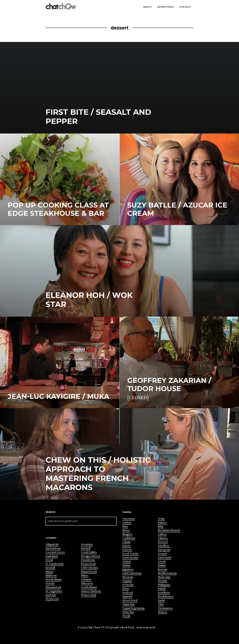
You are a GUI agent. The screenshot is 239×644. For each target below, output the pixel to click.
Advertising (166, 7)
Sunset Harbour (91, 591)
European (164, 550)
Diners (127, 546)
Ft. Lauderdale (55, 564)
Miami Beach (89, 572)
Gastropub (165, 558)
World (126, 616)
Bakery (162, 523)
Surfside (51, 595)
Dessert (163, 542)
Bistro (126, 530)
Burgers (127, 534)
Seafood (128, 593)
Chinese (163, 538)
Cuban (126, 542)
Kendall (50, 568)
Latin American (132, 573)
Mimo (85, 576)
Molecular (164, 577)
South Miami (89, 587)
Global (126, 562)
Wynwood (52, 599)
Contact (185, 7)
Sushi (161, 600)
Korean (162, 569)
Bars (125, 526)
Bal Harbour (53, 548)
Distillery (164, 546)
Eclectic (127, 550)
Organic (127, 581)
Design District (91, 556)
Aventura (87, 544)
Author (127, 523)
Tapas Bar (128, 604)
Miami (49, 572)
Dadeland (52, 556)
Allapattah (52, 544)
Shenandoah (53, 587)
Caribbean (129, 538)
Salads (162, 589)
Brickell (86, 548)
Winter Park (89, 595)
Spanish (127, 596)
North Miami (54, 580)
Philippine (164, 585)
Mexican (128, 577)
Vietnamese (165, 608)
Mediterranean (167, 573)
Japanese (128, 569)
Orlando (86, 580)
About (148, 7)
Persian (163, 581)
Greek (162, 562)
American (128, 519)
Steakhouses (166, 596)
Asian (161, 519)
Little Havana (89, 568)
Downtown (88, 560)
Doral (49, 560)
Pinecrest (87, 583)
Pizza (126, 589)
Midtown (51, 576)
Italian (162, 565)
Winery (163, 612)
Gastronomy (130, 558)
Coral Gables (89, 552)
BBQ (161, 526)
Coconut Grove (55, 552)
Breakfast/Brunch (169, 530)
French (162, 554)
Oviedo (50, 583)
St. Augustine (54, 591)
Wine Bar (128, 612)
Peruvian (128, 585)
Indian (126, 565)
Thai (161, 604)
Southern (164, 593)
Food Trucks (130, 554)
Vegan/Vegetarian (133, 608)
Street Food (130, 600)
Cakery (162, 534)
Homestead (88, 564)
